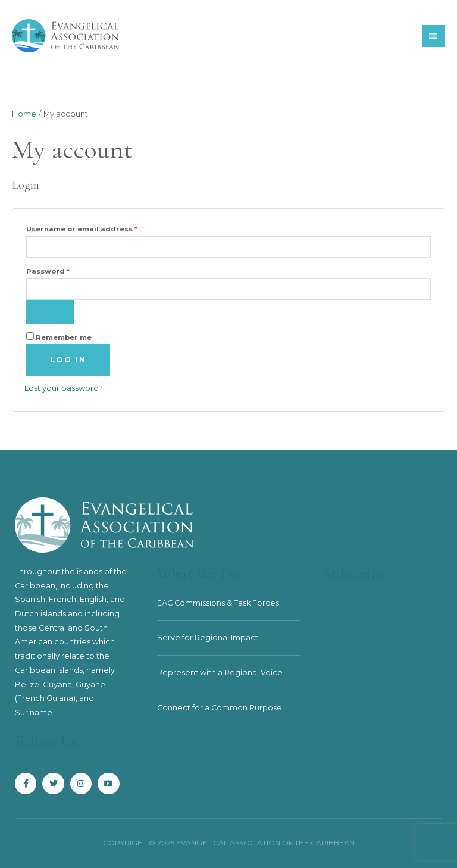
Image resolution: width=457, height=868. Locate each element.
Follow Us (46, 742)
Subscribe (355, 574)
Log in (68, 360)
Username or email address (100, 228)
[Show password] (50, 312)
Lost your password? (64, 388)
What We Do (198, 574)
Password (66, 270)
